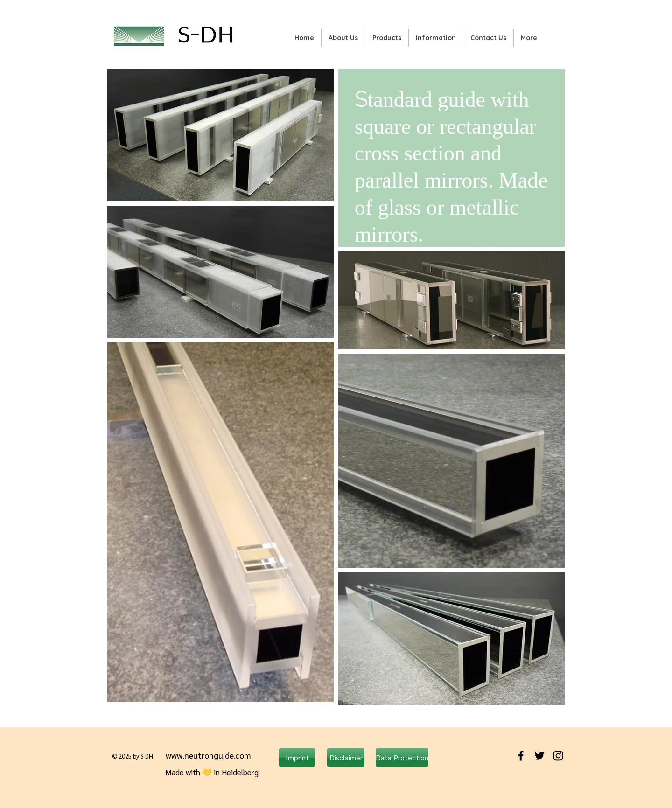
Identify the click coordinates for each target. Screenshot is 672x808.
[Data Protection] (402, 758)
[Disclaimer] (346, 758)
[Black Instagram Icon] (558, 756)
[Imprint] (297, 758)
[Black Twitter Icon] (539, 756)
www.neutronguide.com (208, 755)
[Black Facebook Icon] (521, 756)
